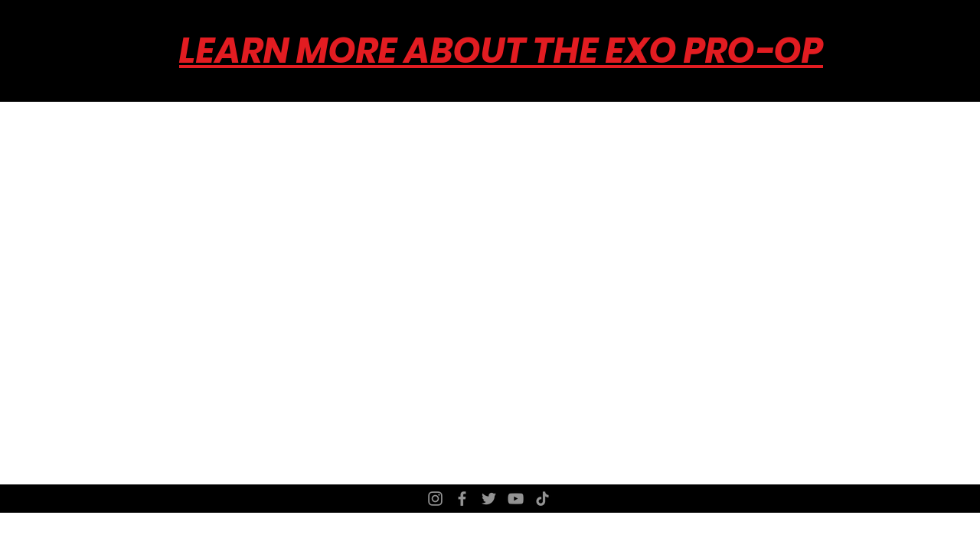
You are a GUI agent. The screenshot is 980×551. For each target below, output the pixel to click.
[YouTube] (516, 499)
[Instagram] (435, 499)
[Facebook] (462, 499)
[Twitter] (489, 499)
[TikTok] (542, 499)
